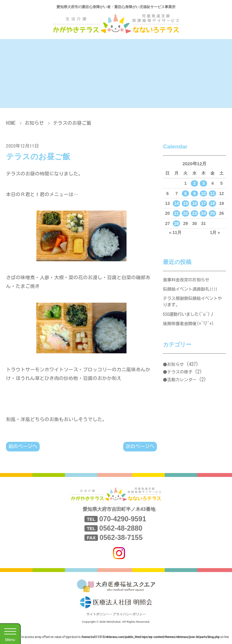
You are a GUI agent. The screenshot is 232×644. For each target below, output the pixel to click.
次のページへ (140, 447)
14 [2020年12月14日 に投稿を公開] (177, 203)
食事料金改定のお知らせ (188, 280)
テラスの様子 (180, 377)
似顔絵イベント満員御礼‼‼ (192, 290)
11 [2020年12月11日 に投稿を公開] (212, 193)
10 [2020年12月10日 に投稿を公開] (203, 193)
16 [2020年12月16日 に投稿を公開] (194, 203)
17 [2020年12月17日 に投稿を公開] (203, 203)
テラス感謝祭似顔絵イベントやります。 (192, 304)
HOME (11, 123)
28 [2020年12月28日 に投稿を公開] (177, 223)
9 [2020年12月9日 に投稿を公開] (194, 193)
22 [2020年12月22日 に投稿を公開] (185, 213)
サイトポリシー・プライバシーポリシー (116, 615)
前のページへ (23, 447)
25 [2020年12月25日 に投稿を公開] (212, 213)
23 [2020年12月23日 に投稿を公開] (194, 213)
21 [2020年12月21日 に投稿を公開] (177, 213)
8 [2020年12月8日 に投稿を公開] (185, 193)
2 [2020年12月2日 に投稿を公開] (194, 183)
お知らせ (34, 123)
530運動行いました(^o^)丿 (191, 318)
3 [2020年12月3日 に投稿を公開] (203, 183)
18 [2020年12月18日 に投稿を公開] (212, 203)
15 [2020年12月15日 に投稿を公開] (185, 203)
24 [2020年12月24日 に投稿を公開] (203, 213)
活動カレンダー (182, 385)
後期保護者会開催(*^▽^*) (190, 328)
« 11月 (175, 232)
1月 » (215, 232)
